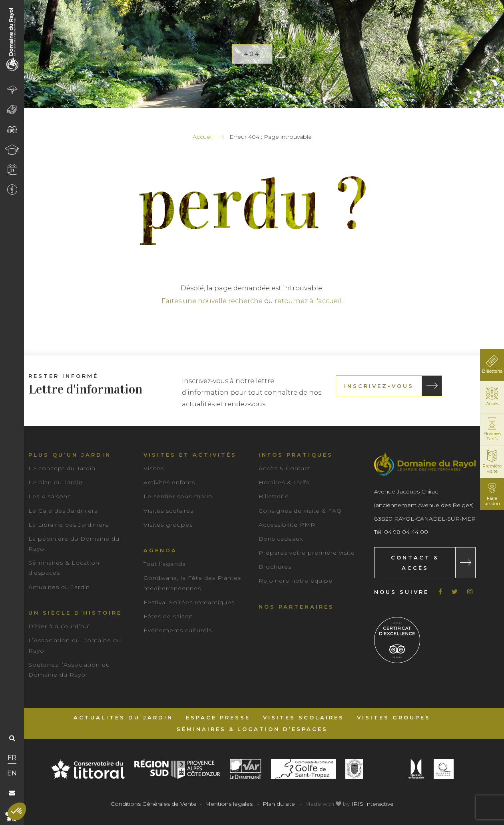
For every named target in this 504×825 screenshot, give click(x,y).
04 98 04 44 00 (406, 532)
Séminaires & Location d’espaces (252, 729)
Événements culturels (178, 630)
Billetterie (274, 496)
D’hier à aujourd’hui (59, 626)
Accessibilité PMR (287, 525)
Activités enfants (169, 482)
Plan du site (279, 804)
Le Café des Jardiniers (63, 511)
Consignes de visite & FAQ (300, 511)
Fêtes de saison (168, 616)
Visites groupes (168, 525)
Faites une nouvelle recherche (212, 301)
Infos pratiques (296, 455)
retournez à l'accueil (308, 301)
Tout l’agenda (165, 564)
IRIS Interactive (373, 804)
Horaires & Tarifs (284, 482)
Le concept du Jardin (62, 468)
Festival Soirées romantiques (189, 602)
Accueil (203, 137)
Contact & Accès (415, 563)
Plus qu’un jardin (70, 455)
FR (12, 758)
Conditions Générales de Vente (154, 804)
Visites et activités (190, 455)
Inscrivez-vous (379, 386)
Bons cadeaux (281, 539)
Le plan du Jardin (56, 482)
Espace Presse (218, 717)
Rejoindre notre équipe (296, 581)
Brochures (275, 567)
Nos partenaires (296, 607)
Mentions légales (229, 804)
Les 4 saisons (50, 496)
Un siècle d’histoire (75, 613)
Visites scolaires (168, 511)
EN (12, 773)
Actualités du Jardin (59, 587)
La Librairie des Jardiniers (68, 525)
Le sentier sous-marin (178, 496)
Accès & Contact (285, 468)
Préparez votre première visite (307, 553)
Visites (154, 468)
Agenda (160, 550)
